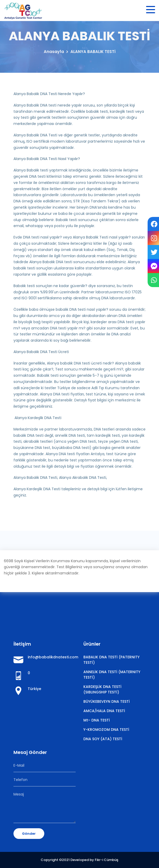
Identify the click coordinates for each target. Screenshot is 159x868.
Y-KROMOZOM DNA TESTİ (106, 730)
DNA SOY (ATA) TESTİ (103, 739)
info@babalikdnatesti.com (52, 657)
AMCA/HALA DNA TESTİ (104, 711)
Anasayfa (54, 52)
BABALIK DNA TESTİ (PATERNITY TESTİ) (111, 660)
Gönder (29, 834)
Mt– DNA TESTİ (97, 720)
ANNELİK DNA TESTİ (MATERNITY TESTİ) (112, 675)
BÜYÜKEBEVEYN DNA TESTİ (107, 701)
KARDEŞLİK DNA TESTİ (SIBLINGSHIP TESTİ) (102, 689)
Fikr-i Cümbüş (107, 860)
